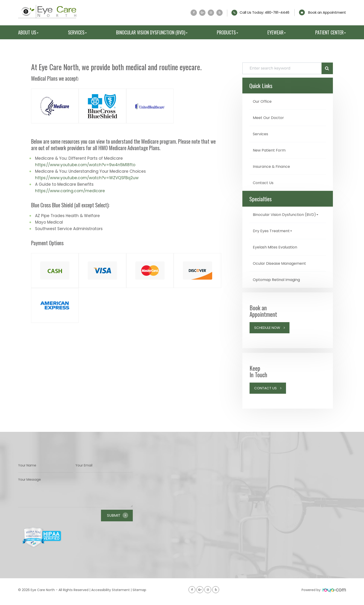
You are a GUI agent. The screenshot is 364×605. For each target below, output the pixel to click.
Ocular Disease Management (283, 268)
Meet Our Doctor (270, 117)
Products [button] (227, 32)
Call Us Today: (264, 13)
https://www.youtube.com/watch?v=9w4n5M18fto (85, 165)
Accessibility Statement (110, 594)
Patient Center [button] (331, 32)
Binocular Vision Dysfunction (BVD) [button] (152, 32)
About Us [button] (28, 32)
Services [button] (77, 32)
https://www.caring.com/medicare (70, 191)
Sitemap (139, 594)
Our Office (263, 101)
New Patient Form (271, 149)
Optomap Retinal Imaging (279, 284)
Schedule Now (267, 332)
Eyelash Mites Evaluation (278, 252)
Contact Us (265, 181)
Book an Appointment (327, 12)
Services (262, 133)
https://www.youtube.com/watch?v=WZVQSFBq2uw (87, 178)
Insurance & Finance (274, 165)
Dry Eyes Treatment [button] (274, 236)
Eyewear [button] (277, 32)
